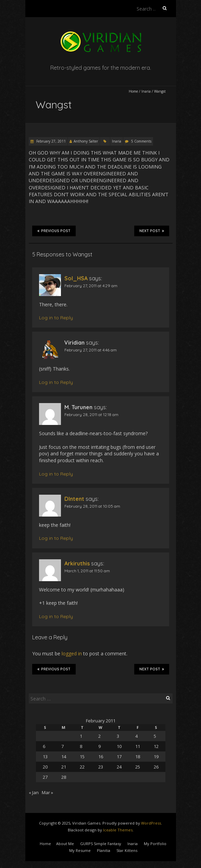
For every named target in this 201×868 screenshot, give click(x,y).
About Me (65, 844)
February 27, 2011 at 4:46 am (91, 350)
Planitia (104, 850)
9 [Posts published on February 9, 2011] (99, 746)
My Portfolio (155, 844)
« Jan (34, 792)
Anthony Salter (86, 141)
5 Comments (141, 141)
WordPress (151, 823)
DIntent (74, 499)
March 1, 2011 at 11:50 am (87, 571)
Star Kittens (127, 850)
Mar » (47, 792)
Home (133, 91)
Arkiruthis (77, 563)
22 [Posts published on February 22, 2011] (82, 767)
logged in (72, 653)
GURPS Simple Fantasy (101, 844)
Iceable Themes (118, 830)
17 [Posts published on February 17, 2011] (119, 757)
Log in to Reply (56, 318)
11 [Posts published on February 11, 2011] (138, 746)
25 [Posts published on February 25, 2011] (138, 767)
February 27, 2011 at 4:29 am (91, 286)
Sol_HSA (76, 278)
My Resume (80, 850)
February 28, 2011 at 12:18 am (91, 415)
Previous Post (54, 231)
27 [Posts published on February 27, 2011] (45, 777)
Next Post (152, 231)
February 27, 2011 (51, 141)
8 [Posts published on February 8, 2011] (81, 746)
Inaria (146, 91)
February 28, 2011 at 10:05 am (92, 506)
